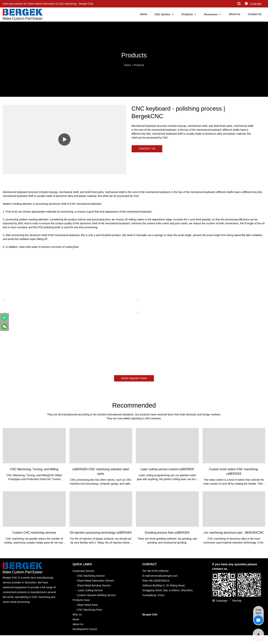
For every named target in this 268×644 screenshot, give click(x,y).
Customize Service (83, 572)
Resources (211, 14)
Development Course (85, 630)
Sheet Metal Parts (87, 606)
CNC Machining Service (91, 577)
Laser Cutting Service (90, 591)
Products (187, 14)
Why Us (77, 615)
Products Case (81, 601)
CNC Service (162, 14)
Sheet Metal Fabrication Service (95, 582)
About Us (234, 14)
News (76, 620)
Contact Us (255, 14)
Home (144, 14)
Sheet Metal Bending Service (94, 586)
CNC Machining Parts (90, 611)
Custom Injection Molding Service (96, 596)
